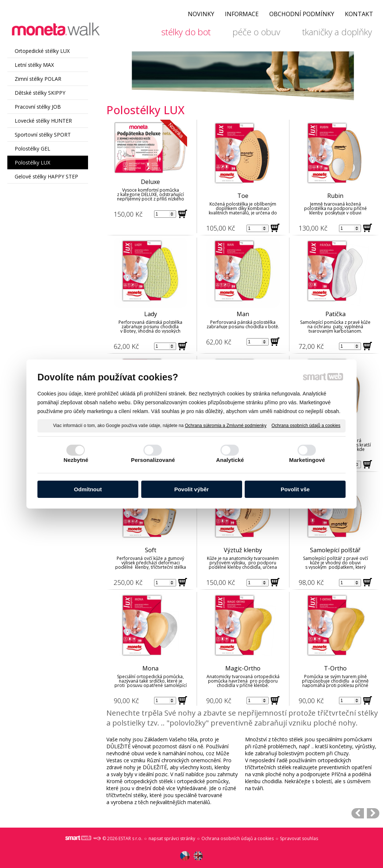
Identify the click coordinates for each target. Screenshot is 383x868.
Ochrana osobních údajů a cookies (306, 426)
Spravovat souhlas (299, 838)
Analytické (230, 460)
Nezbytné (76, 460)
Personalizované (153, 460)
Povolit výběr (191, 489)
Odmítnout (88, 489)
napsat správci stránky (172, 838)
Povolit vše (295, 489)
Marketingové (307, 460)
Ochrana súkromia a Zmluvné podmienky (226, 426)
